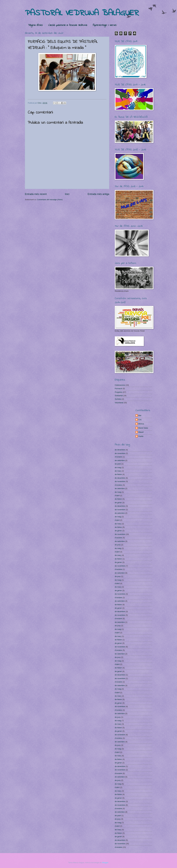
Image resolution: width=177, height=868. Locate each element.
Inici (67, 194)
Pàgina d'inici (35, 25)
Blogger (105, 863)
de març (118, 471)
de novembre (120, 453)
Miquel (141, 432)
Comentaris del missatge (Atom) (50, 200)
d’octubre (118, 457)
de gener (118, 503)
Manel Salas (143, 428)
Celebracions (120, 385)
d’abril (117, 496)
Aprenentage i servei (105, 25)
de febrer (118, 474)
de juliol (118, 464)
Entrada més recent (36, 194)
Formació (119, 389)
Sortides (118, 399)
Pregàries (119, 392)
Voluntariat (119, 403)
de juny (118, 545)
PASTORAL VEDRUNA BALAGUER (82, 13)
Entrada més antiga (98, 194)
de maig (118, 467)
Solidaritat (119, 396)
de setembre (120, 460)
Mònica (141, 424)
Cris (140, 420)
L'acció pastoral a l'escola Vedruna (68, 25)
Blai (140, 415)
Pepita (141, 436)
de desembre (120, 450)
